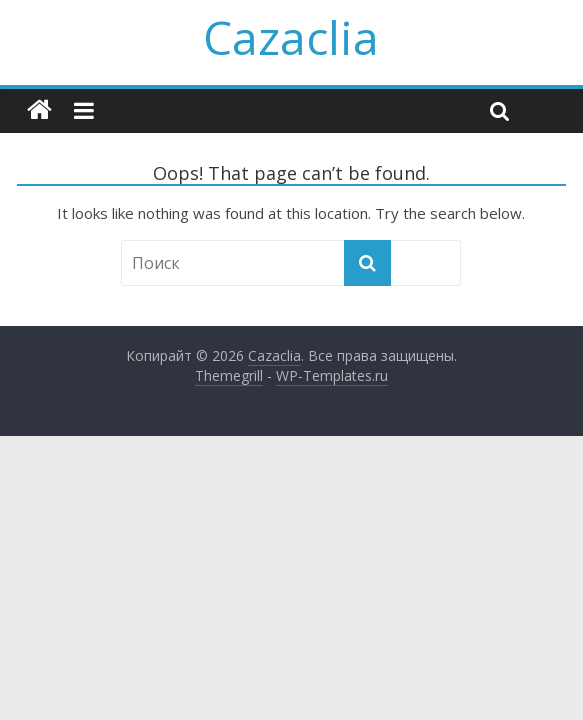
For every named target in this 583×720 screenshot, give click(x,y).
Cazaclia (291, 37)
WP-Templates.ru (332, 375)
